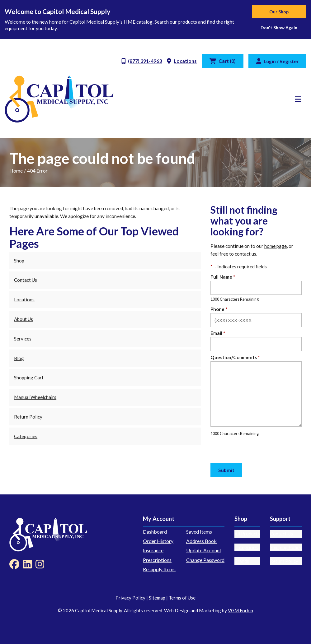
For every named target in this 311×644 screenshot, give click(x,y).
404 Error (37, 171)
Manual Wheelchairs (35, 397)
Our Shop (279, 12)
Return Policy (28, 417)
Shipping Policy (286, 547)
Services (23, 339)
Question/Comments (235, 357)
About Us (24, 319)
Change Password (205, 560)
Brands (242, 561)
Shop (19, 261)
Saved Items (199, 532)
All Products (247, 534)
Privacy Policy (130, 598)
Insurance (153, 550)
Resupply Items (159, 569)
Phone (219, 309)
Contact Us (26, 280)
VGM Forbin (240, 610)
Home (16, 171)
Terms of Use (182, 598)
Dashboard (155, 532)
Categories (26, 436)
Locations (24, 299)
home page (276, 246)
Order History (158, 541)
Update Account (204, 550)
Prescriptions (157, 560)
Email (218, 333)
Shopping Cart (29, 378)
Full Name (223, 277)
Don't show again (279, 28)
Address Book (201, 541)
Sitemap (157, 598)
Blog (19, 358)
